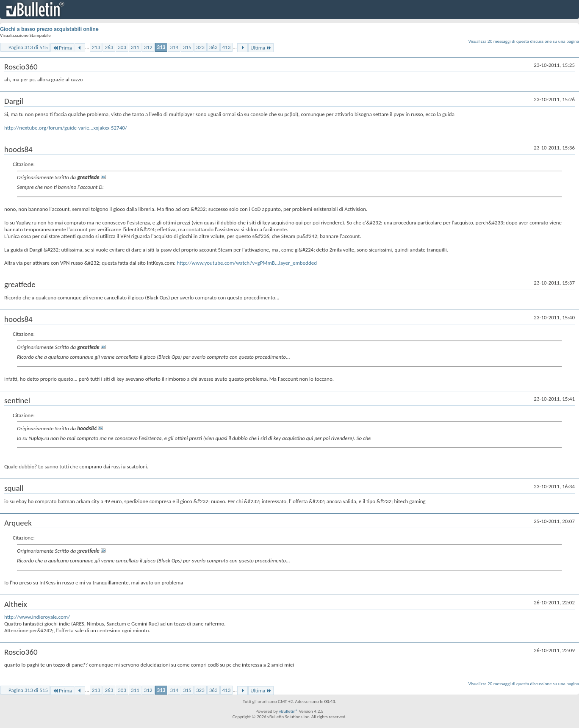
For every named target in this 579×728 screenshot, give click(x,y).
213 (96, 47)
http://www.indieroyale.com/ (37, 617)
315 (187, 47)
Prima (62, 48)
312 (148, 47)
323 (200, 47)
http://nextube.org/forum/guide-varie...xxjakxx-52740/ (66, 128)
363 (213, 47)
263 (109, 47)
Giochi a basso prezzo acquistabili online (49, 29)
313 (161, 47)
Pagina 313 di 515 (28, 47)
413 (227, 47)
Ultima (261, 48)
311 (135, 47)
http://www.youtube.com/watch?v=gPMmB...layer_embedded (247, 263)
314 (174, 47)
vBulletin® (288, 711)
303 (122, 47)
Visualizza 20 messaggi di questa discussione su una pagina (524, 41)
